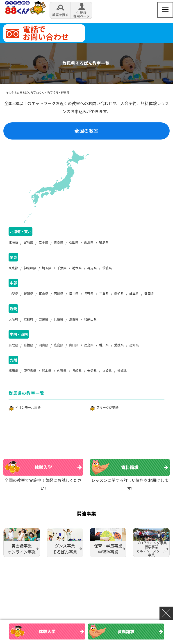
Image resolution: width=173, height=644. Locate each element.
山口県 (74, 345)
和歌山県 (90, 319)
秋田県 (74, 242)
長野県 (89, 293)
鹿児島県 (30, 371)
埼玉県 (47, 268)
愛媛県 (119, 345)
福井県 (74, 293)
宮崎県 (107, 371)
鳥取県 (13, 345)
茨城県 (107, 268)
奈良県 (43, 319)
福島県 (104, 242)
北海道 (13, 242)
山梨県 (13, 293)
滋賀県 (74, 319)
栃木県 (77, 268)
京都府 (28, 319)
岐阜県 (134, 293)
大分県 (92, 371)
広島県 (59, 345)
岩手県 (43, 242)
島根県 (28, 345)
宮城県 (28, 242)
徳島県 (89, 345)
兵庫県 (59, 319)
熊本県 (47, 371)
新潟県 (28, 293)
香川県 (104, 345)
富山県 (43, 293)
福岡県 (13, 371)
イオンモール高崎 (28, 407)
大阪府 (13, 319)
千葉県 (62, 268)
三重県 (104, 293)
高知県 (134, 345)
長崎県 (77, 371)
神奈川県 (30, 268)
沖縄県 (122, 371)
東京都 (13, 268)
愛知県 (119, 293)
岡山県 (43, 345)
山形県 (89, 242)
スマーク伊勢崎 (107, 407)
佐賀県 (62, 371)
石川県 (59, 293)
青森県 (59, 242)
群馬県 (92, 268)
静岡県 (149, 293)
